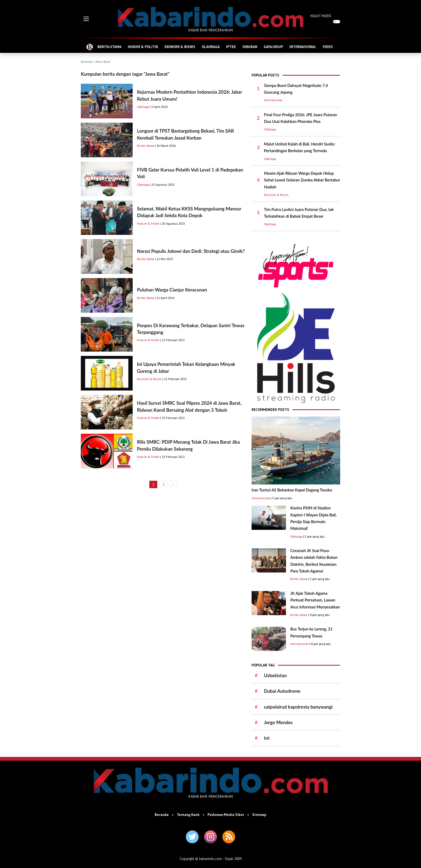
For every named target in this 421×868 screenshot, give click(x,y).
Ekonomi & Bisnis (149, 379)
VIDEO (328, 47)
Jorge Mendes (278, 722)
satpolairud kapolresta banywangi (298, 707)
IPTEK (231, 47)
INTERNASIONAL (303, 47)
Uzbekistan (275, 675)
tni (267, 738)
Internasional (273, 100)
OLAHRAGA (211, 47)
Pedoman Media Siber (226, 815)
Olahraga (143, 107)
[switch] (337, 22)
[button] (86, 19)
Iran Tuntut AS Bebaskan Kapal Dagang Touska (292, 490)
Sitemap (259, 815)
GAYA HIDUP (273, 47)
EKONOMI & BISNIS (180, 47)
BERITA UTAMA (109, 47)
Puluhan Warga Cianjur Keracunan (172, 290)
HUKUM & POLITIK (143, 47)
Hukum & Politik (148, 223)
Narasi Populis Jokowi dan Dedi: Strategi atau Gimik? (191, 251)
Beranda (86, 62)
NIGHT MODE (321, 16)
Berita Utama (146, 146)
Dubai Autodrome (282, 691)
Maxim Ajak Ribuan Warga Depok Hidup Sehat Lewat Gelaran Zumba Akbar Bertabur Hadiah (302, 180)
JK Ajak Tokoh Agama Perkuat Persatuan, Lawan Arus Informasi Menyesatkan (315, 600)
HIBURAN (250, 47)
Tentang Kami (188, 815)
